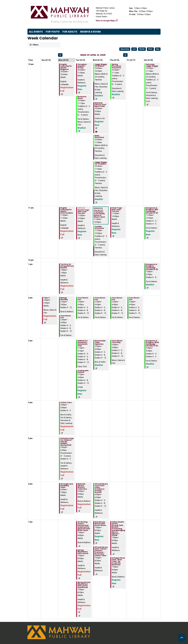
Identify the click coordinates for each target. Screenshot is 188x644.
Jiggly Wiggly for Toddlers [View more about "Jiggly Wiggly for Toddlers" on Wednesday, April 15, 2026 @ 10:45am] (101, 163)
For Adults (70, 32)
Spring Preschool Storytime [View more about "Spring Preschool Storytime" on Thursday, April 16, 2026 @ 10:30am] (116, 66)
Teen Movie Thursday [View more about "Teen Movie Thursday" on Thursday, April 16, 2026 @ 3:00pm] (117, 342)
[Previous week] (60, 55)
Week (150, 49)
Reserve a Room (90, 32)
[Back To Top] (182, 638)
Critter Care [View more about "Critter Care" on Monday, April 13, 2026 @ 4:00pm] (66, 403)
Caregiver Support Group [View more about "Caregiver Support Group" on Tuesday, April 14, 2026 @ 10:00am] (82, 66)
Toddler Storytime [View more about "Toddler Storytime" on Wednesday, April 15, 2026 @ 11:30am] (99, 227)
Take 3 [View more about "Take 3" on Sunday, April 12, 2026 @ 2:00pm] (46, 298)
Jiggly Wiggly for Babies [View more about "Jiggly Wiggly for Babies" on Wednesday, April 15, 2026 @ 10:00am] (101, 65)
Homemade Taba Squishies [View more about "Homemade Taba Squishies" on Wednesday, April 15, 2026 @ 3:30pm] (100, 342)
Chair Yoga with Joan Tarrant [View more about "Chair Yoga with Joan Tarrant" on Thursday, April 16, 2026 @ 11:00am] (117, 210)
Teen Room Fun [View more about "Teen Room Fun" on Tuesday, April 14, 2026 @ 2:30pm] (83, 299)
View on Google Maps (106, 21)
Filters (35, 45)
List (134, 49)
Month (142, 49)
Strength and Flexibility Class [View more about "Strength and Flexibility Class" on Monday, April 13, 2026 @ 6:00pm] (67, 486)
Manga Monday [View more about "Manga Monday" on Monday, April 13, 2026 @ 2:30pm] (64, 299)
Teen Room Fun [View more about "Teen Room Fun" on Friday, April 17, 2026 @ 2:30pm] (134, 299)
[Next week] (125, 55)
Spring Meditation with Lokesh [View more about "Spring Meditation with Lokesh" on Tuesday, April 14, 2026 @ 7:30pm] (83, 552)
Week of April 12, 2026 (93, 55)
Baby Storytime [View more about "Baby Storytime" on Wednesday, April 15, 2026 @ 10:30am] (99, 137)
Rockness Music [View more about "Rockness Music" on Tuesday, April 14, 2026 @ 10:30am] (82, 97)
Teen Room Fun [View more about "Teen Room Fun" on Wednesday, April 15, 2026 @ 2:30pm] (100, 299)
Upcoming (125, 49)
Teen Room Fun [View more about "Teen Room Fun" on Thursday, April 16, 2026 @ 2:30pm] (117, 299)
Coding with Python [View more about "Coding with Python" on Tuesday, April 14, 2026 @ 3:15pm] (83, 371)
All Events (36, 32)
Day (158, 49)
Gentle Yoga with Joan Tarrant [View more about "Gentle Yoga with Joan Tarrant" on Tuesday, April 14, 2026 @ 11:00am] (83, 212)
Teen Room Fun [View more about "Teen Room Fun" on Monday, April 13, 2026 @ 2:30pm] (66, 317)
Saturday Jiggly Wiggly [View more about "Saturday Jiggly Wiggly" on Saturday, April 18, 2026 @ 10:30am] (152, 65)
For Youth (53, 32)
